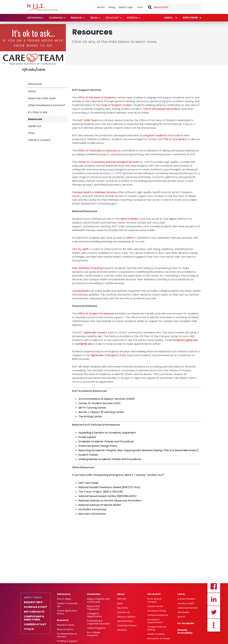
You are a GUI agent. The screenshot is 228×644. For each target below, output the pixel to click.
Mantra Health (129, 219)
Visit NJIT (122, 599)
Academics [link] (56, 18)
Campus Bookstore (158, 615)
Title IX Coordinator (175, 139)
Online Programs (96, 628)
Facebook (214, 586)
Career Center (155, 606)
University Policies (127, 626)
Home (32, 91)
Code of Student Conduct (117, 105)
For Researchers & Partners (67, 635)
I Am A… (182, 594)
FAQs (31, 133)
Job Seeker (183, 612)
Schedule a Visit (35, 607)
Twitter (214, 612)
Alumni (181, 617)
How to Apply (64, 599)
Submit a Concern (39, 140)
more (214, 625)
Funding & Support (67, 641)
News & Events (65, 629)
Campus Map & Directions (34, 618)
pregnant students (155, 135)
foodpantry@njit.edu (185, 340)
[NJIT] (42, 8)
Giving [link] (112, 7)
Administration (125, 621)
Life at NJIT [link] (112, 18)
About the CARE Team (42, 98)
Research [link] (76, 18)
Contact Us (123, 612)
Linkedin (214, 599)
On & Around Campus (154, 600)
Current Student (186, 599)
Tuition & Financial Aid (67, 605)
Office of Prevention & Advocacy (98, 151)
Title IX (29, 629)
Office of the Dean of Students (96, 98)
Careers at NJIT (35, 624)
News (120, 603)
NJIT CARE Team (88, 120)
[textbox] (174, 7)
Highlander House (94, 333)
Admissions (64, 594)
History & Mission (126, 617)
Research (63, 620)
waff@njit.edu (84, 344)
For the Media (186, 623)
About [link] (94, 18)
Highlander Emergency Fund (108, 355)
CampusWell (80, 291)
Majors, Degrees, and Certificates (98, 600)
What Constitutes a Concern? (47, 105)
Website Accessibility (185, 631)
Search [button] (150, 7)
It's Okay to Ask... (38, 112)
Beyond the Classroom (93, 608)
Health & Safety (156, 634)
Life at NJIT (154, 594)
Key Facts (122, 608)
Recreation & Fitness (159, 638)
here (183, 378)
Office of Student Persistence (96, 314)
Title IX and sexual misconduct (161, 109)
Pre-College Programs (94, 634)
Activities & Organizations (155, 621)
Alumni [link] (101, 7)
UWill (129, 238)
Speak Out (35, 126)
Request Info (33, 602)
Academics (94, 594)
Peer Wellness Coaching (87, 268)
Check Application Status (67, 612)
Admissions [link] (34, 18)
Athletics (122, 630)
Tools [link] (140, 7)
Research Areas (66, 625)
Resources (35, 84)
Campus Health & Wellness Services (94, 192)
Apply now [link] (190, 18)
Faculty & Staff (186, 603)
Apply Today (33, 598)
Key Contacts (34, 612)
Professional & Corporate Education (99, 622)
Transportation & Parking (157, 628)
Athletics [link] (132, 18)
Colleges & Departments (95, 615)
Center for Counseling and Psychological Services (108, 162)
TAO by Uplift (80, 249)
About (121, 594)
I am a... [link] (169, 18)
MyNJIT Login (126, 7)
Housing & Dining (157, 611)
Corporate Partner (187, 608)
